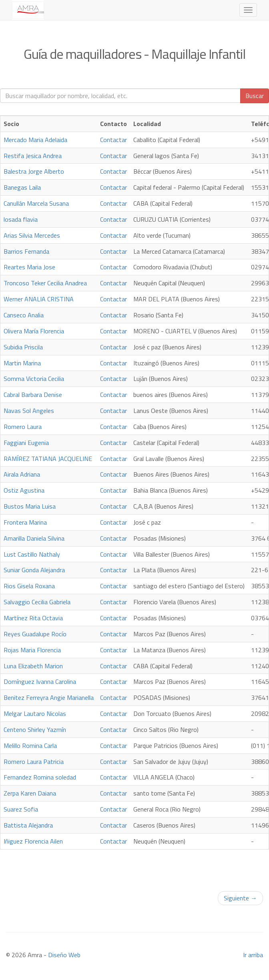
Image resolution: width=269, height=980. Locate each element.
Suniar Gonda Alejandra (34, 570)
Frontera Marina (25, 522)
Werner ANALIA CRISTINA (39, 299)
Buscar (255, 96)
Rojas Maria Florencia (32, 650)
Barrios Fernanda (26, 251)
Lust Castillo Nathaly (32, 554)
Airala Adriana (22, 474)
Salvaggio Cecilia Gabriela (37, 602)
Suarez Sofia (21, 809)
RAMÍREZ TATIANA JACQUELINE (48, 459)
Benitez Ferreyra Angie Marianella (49, 697)
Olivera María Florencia (34, 331)
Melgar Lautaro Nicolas (35, 713)
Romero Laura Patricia (34, 762)
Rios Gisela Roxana (29, 586)
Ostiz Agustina (24, 490)
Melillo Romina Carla (30, 746)
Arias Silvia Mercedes (32, 235)
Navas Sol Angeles (29, 411)
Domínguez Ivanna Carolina (40, 681)
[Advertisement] (134, 868)
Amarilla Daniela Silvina (34, 538)
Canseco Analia (24, 315)
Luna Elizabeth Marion (33, 666)
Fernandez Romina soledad (40, 777)
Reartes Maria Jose (29, 267)
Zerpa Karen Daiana (30, 793)
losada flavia (21, 219)
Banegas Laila (22, 187)
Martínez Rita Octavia (33, 618)
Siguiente (240, 898)
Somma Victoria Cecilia (34, 379)
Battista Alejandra (28, 825)
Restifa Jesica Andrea (33, 156)
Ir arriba (253, 955)
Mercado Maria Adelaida (35, 140)
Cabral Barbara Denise (33, 395)
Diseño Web (64, 955)
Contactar (113, 140)
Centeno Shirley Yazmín (35, 729)
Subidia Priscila (23, 347)
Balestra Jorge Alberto (34, 171)
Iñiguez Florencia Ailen (33, 841)
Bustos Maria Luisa (30, 506)
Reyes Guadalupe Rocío (35, 634)
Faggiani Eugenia (26, 443)
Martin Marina (22, 363)
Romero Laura (23, 427)
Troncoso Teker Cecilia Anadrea (45, 283)
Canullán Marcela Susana (36, 203)
